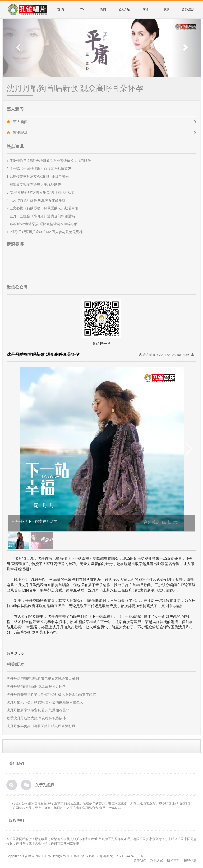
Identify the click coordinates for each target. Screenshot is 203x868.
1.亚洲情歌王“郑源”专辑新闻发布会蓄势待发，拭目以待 (49, 161)
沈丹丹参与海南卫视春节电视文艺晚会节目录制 (43, 678)
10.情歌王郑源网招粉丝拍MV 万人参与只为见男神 (45, 232)
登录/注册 (188, 9)
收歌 (167, 9)
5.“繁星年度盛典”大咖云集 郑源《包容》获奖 (41, 192)
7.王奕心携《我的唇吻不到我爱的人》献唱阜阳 (42, 208)
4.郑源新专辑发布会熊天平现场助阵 (34, 184)
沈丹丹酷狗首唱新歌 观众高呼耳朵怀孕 (36, 686)
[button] (18, 48)
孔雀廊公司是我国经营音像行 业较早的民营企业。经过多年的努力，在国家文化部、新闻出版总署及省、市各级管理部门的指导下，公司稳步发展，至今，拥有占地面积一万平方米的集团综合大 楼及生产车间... (98, 806)
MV (82, 9)
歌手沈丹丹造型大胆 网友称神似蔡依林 (36, 718)
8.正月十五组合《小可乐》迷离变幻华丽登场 (41, 216)
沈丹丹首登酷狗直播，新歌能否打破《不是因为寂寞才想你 (51, 694)
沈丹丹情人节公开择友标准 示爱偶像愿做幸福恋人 (45, 702)
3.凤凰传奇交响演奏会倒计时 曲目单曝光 (38, 176)
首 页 (61, 9)
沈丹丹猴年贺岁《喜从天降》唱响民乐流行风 (41, 726)
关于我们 (140, 860)
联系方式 (157, 860)
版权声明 (173, 860)
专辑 (145, 9)
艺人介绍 (124, 9)
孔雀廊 (26, 856)
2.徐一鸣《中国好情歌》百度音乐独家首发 (39, 168)
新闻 (103, 9)
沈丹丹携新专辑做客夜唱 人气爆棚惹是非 (38, 710)
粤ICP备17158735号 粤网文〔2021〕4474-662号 (109, 856)
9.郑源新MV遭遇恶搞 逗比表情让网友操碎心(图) (43, 224)
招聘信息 (190, 860)
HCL (70, 856)
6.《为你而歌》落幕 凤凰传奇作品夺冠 (36, 200)
